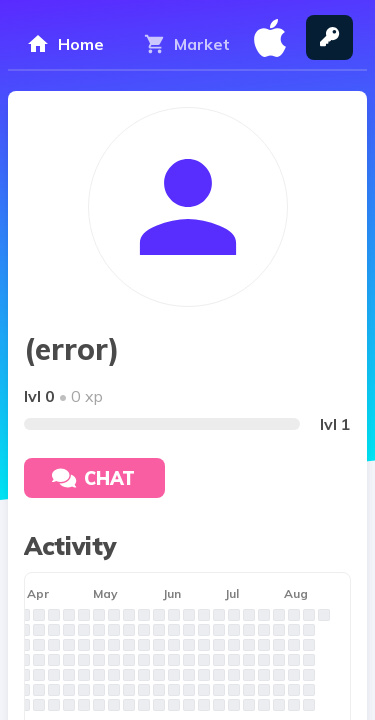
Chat (93, 478)
